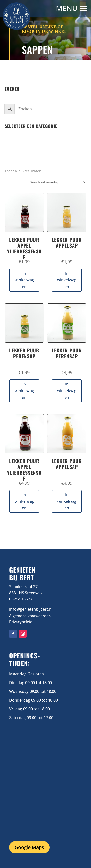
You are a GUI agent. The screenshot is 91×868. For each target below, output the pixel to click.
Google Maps (29, 847)
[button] (67, 9)
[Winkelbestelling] (57, 182)
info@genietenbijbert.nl (31, 609)
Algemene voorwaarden (30, 616)
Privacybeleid (21, 622)
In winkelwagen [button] (24, 280)
